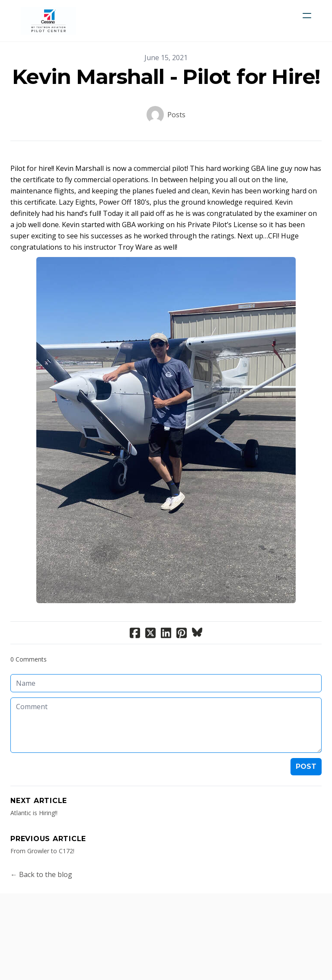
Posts (176, 115)
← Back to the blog (41, 874)
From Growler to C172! (42, 851)
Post (306, 766)
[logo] (48, 21)
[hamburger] (307, 16)
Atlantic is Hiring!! (34, 813)
